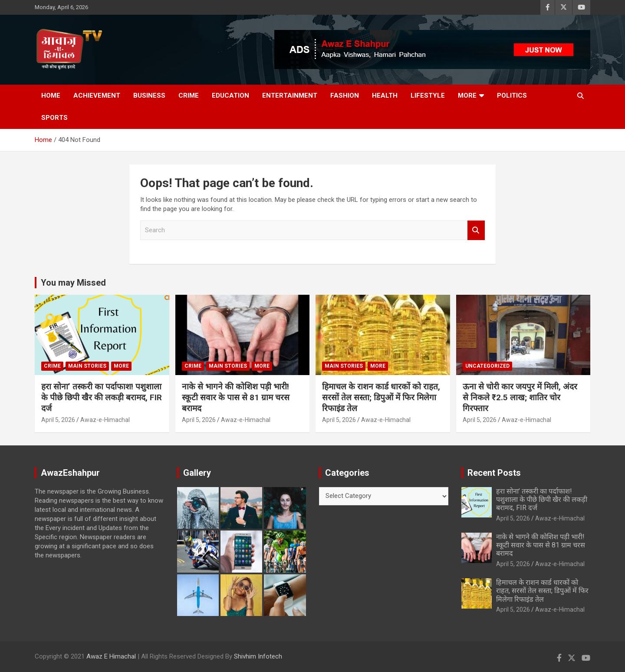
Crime (189, 96)
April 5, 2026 (58, 420)
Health (385, 96)
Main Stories (87, 366)
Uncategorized (487, 366)
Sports (54, 118)
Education (230, 96)
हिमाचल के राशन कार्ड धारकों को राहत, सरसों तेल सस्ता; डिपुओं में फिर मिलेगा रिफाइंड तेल (381, 397)
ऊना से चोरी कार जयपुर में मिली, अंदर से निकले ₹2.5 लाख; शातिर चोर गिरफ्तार (520, 397)
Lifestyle (428, 96)
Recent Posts (494, 473)
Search (476, 230)
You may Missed (73, 283)
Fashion (345, 96)
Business (149, 96)
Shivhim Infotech (258, 656)
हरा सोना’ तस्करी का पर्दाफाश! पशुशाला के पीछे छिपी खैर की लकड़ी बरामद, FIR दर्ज (102, 397)
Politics (512, 96)
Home (51, 96)
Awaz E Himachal (111, 656)
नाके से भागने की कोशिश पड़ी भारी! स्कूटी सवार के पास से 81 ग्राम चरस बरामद (236, 397)
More (467, 96)
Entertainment (290, 96)
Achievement (97, 96)
